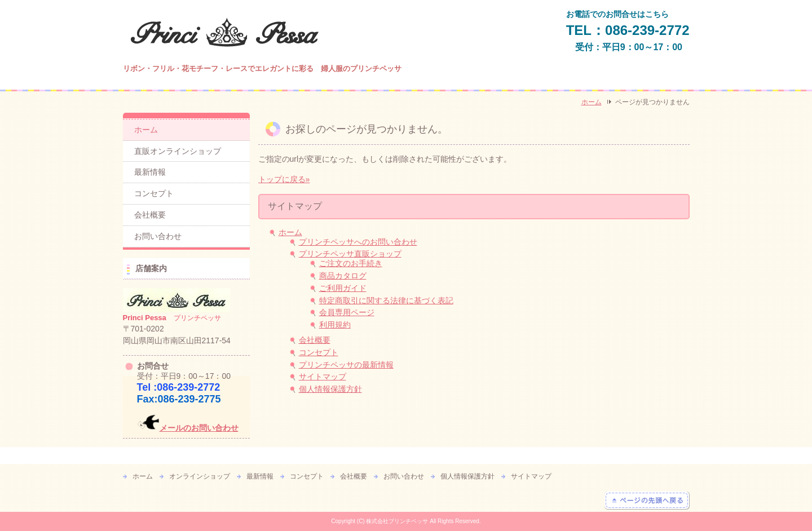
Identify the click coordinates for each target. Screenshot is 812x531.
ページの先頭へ (647, 501)
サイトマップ (323, 377)
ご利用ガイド (343, 288)
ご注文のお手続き (351, 263)
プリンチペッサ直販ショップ (350, 254)
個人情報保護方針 (330, 389)
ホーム (592, 102)
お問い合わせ (158, 236)
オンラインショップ (200, 476)
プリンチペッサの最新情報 (346, 365)
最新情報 (150, 172)
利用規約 (335, 325)
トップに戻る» (284, 179)
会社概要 (315, 340)
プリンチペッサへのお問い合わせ (358, 242)
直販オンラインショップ (178, 151)
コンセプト (319, 352)
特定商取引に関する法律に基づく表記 (386, 300)
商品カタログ (343, 276)
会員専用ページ (347, 312)
